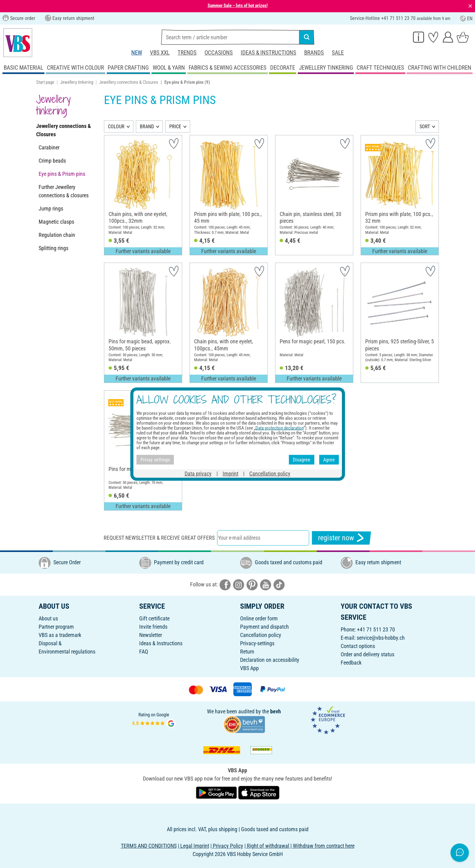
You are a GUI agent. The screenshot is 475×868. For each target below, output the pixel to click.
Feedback (351, 663)
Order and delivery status (368, 654)
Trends (187, 53)
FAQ (144, 652)
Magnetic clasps (56, 222)
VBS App (249, 668)
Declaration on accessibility (270, 660)
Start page (45, 82)
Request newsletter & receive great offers (159, 538)
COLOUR (116, 127)
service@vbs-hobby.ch (381, 638)
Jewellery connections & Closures (129, 82)
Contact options (358, 646)
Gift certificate (154, 618)
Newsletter (151, 635)
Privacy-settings (257, 643)
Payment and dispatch (264, 627)
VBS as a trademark (60, 635)
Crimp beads (52, 161)
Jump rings (51, 208)
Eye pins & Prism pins (62, 174)
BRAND (147, 127)
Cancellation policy (261, 635)
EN (466, 19)
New (137, 53)
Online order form (259, 618)
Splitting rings (54, 248)
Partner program (56, 627)
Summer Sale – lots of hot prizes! (238, 6)
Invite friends (153, 627)
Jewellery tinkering (77, 82)
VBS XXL (160, 53)
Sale (338, 53)
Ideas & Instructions (268, 53)
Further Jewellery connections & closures (64, 191)
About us (48, 618)
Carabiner (49, 147)
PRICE (175, 127)
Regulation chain (57, 235)
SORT (425, 127)
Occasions (219, 53)
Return (247, 652)
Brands (314, 53)
